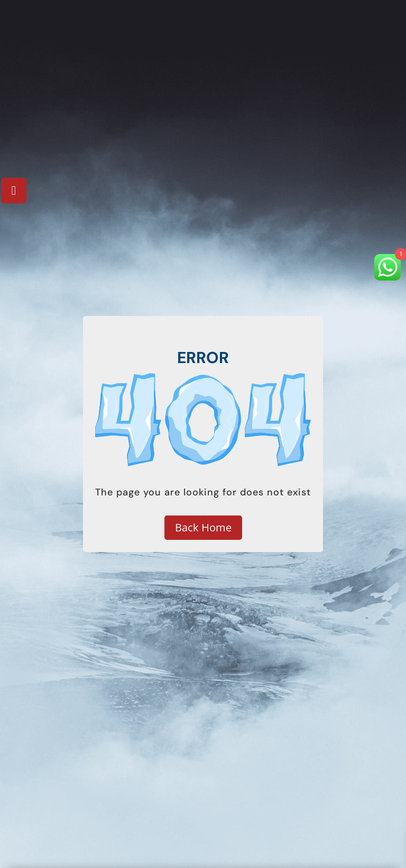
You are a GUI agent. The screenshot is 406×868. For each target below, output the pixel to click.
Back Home (203, 527)
